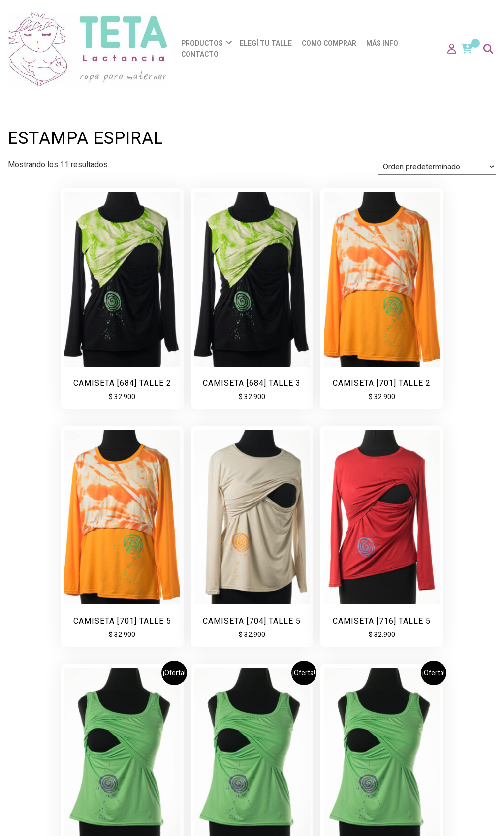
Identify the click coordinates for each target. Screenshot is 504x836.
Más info (382, 43)
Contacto (200, 54)
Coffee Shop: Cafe (310, 819)
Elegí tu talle (266, 43)
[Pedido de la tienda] (437, 167)
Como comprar (329, 43)
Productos (202, 43)
